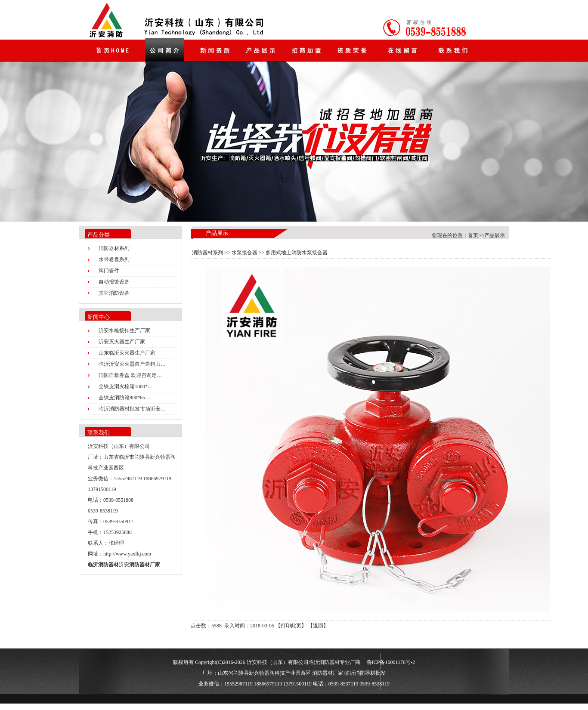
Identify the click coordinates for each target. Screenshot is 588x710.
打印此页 (291, 626)
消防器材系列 (114, 248)
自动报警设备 (114, 282)
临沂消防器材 (103, 565)
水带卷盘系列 (114, 259)
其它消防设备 (114, 293)
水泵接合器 (244, 253)
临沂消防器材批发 (365, 673)
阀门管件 (109, 271)
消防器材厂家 (145, 565)
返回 (318, 626)
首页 (473, 235)
